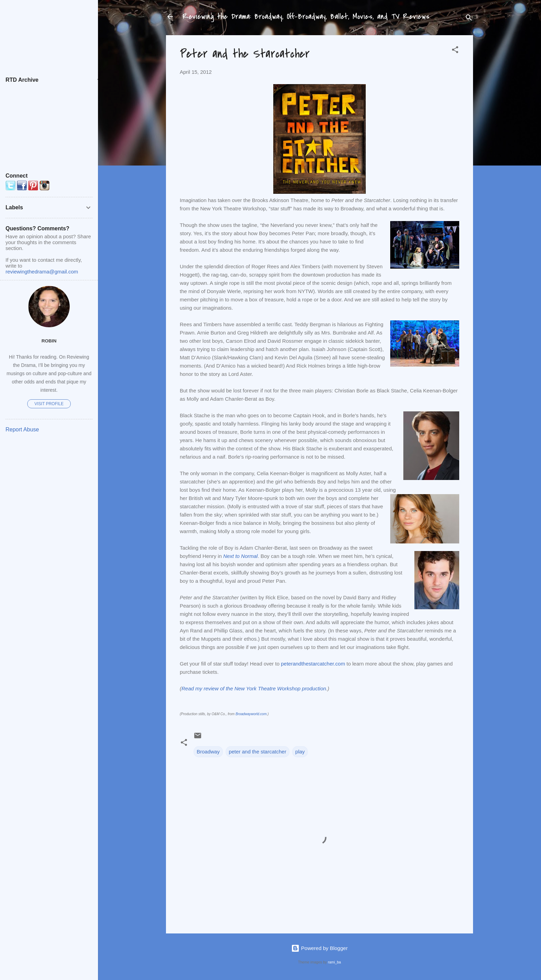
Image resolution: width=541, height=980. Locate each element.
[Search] (469, 19)
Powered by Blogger (319, 948)
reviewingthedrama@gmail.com (42, 272)
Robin (49, 341)
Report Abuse (22, 429)
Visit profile (49, 404)
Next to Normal (240, 556)
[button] (455, 51)
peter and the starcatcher (258, 752)
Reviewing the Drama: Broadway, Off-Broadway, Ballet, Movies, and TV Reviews (306, 17)
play (300, 752)
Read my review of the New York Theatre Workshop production (254, 688)
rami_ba (334, 962)
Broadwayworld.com (251, 714)
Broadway (208, 752)
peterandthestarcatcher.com (313, 664)
